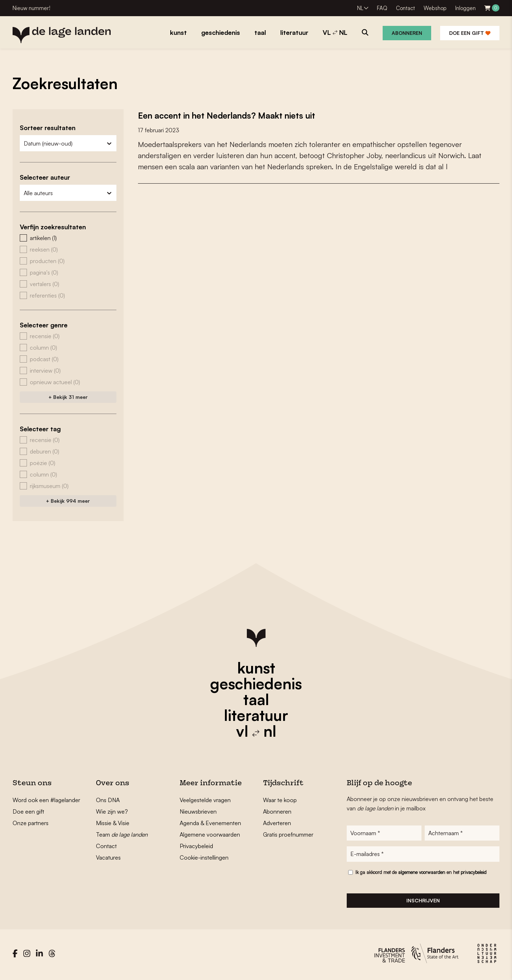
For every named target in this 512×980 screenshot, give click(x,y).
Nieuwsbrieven (198, 811)
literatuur (256, 715)
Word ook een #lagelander (46, 800)
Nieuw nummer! (31, 8)
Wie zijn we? (112, 811)
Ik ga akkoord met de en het (421, 875)
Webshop (435, 8)
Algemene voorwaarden (210, 834)
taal (256, 699)
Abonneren (407, 33)
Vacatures (108, 857)
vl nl (256, 731)
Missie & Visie (113, 823)
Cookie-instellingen (204, 857)
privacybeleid (474, 875)
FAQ (382, 8)
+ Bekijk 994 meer (68, 501)
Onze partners (31, 823)
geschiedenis (256, 684)
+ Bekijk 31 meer (68, 397)
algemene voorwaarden (422, 875)
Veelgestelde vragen (205, 800)
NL (360, 8)
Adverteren (277, 823)
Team (122, 834)
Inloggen (465, 8)
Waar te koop (280, 800)
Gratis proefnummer (288, 834)
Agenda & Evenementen (210, 823)
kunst (256, 668)
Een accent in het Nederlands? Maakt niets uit (238, 115)
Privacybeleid (196, 846)
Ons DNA (108, 800)
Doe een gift (470, 33)
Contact (405, 8)
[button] (68, 238)
